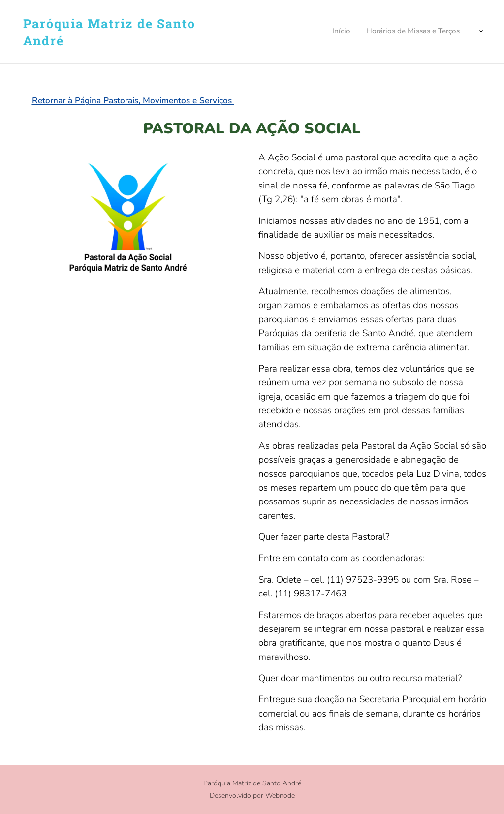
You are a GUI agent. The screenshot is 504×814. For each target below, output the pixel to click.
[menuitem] (344, 32)
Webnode (280, 796)
